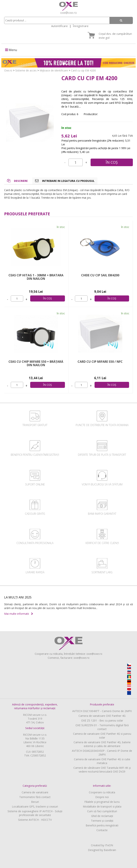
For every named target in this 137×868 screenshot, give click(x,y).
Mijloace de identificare (54, 70)
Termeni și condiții (102, 821)
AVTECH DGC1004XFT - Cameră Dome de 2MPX (102, 711)
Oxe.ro (8, 70)
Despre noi (102, 797)
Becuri (35, 802)
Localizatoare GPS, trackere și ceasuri (35, 806)
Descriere (17, 181)
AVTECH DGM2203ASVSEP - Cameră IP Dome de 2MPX (102, 753)
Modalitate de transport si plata (102, 806)
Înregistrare (81, 26)
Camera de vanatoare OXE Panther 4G (102, 716)
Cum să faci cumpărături (102, 811)
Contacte (102, 830)
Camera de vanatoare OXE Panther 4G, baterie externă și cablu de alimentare (102, 744)
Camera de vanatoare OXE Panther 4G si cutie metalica (102, 761)
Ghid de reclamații (102, 816)
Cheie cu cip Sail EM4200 (100, 275)
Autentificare (59, 26)
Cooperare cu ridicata (102, 792)
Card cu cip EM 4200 (83, 70)
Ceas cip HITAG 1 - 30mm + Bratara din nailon (36, 277)
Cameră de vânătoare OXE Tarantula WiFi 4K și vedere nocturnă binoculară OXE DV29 (102, 770)
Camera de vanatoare (35, 792)
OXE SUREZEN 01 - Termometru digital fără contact (102, 727)
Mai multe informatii (19, 614)
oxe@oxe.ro (68, 13)
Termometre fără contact (35, 797)
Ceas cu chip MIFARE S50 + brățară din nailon (36, 363)
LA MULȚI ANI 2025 (18, 597)
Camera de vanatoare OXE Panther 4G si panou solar (102, 736)
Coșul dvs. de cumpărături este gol (115, 36)
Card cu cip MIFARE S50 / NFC (100, 362)
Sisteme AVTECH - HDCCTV (35, 820)
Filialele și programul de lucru (102, 802)
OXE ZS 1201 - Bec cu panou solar (102, 720)
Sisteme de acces (26, 70)
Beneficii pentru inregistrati (102, 825)
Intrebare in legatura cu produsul (65, 181)
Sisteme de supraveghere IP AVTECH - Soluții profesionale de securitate (35, 813)
